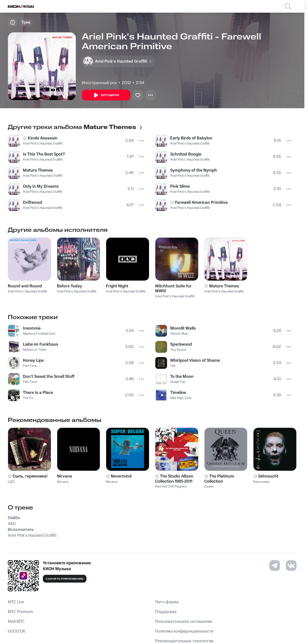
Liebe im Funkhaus (41, 344)
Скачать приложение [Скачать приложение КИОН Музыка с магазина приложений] (65, 579)
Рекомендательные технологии (184, 641)
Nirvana (63, 482)
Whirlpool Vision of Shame (195, 361)
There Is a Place (38, 393)
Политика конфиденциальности (184, 631)
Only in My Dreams (41, 186)
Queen (209, 487)
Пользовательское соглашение (184, 622)
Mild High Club (181, 398)
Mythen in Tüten (35, 350)
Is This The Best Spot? (44, 154)
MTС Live (16, 602)
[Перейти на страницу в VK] (291, 566)
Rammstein (262, 482)
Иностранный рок (99, 83)
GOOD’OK (17, 631)
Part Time (30, 366)
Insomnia (32, 328)
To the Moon (182, 377)
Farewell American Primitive (201, 203)
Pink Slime (180, 186)
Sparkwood (181, 344)
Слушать (106, 95)
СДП (11, 482)
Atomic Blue (179, 334)
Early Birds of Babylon (191, 138)
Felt (173, 366)
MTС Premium (20, 612)
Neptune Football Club (39, 334)
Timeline (178, 393)
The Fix (28, 398)
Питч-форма (167, 602)
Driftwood (32, 203)
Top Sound (178, 350)
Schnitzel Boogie (186, 154)
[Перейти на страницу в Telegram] (275, 566)
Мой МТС (16, 622)
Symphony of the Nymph (194, 170)
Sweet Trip (178, 382)
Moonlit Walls (183, 328)
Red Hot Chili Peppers (171, 487)
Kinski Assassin (43, 138)
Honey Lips (33, 361)
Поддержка (166, 612)
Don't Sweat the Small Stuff (49, 377)
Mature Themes (38, 170)
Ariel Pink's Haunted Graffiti (43, 144)
